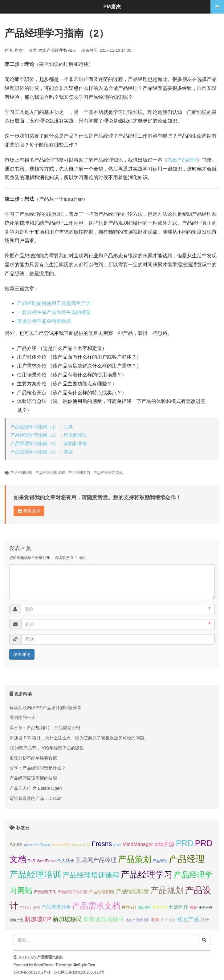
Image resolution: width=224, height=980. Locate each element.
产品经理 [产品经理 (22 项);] (187, 859)
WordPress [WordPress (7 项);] (46, 861)
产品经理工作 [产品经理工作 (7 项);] (45, 892)
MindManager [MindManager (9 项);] (138, 844)
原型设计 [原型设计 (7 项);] (129, 907)
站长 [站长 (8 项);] (205, 920)
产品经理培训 (21, 473)
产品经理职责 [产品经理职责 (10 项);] (132, 891)
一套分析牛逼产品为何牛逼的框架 (54, 312)
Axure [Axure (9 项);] (16, 844)
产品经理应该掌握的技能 (33, 778)
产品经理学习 (79, 473)
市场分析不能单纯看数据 (44, 321)
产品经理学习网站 (108, 473)
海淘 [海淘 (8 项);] (155, 920)
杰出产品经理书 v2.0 (57, 50)
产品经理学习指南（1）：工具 (42, 427)
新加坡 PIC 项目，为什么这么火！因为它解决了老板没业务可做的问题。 (79, 738)
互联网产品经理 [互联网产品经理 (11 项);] (96, 860)
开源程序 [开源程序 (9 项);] (179, 907)
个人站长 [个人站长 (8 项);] (66, 861)
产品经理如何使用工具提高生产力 (54, 303)
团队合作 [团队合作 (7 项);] (160, 907)
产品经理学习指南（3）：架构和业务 (49, 443)
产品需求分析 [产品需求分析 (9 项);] (56, 907)
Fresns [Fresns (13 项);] (102, 844)
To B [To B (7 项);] (31, 861)
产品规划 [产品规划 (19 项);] (167, 890)
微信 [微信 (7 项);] (194, 907)
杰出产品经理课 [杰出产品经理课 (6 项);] (138, 920)
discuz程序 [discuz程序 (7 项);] (61, 845)
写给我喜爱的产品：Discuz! (36, 798)
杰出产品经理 (182, 160)
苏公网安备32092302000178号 (79, 972)
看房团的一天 (22, 717)
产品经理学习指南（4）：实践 (42, 452)
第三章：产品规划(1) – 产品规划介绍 (45, 728)
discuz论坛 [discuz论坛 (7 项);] (81, 845)
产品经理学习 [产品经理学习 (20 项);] (147, 875)
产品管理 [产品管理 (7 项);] (160, 861)
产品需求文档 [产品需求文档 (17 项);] (96, 906)
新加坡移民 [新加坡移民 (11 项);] (67, 919)
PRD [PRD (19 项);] (185, 843)
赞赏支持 (29, 511)
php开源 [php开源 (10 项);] (164, 844)
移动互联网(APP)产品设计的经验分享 (45, 708)
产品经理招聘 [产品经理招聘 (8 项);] (101, 892)
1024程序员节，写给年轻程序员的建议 (47, 748)
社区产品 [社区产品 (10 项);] (188, 919)
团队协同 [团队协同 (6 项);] (145, 907)
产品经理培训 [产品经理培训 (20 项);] (35, 875)
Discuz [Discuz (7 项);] (45, 845)
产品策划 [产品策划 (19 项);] (135, 859)
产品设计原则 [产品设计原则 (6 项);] (30, 907)
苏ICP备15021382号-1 (32, 972)
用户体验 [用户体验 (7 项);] (168, 920)
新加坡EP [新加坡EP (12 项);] (38, 919)
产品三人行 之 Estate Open (36, 788)
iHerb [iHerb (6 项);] (117, 845)
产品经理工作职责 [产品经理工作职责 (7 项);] (72, 892)
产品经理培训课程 (50, 473)
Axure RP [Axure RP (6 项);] (31, 845)
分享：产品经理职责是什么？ (38, 768)
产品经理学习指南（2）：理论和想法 (49, 435)
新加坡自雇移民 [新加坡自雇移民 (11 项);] (104, 919)
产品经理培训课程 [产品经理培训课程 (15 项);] (91, 875)
